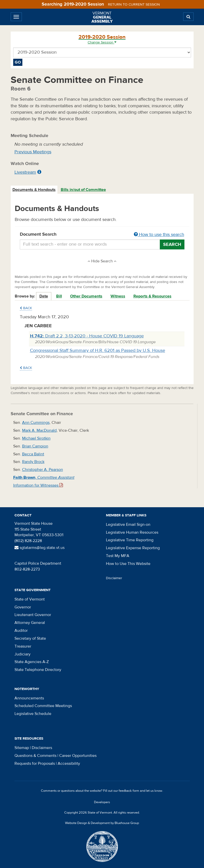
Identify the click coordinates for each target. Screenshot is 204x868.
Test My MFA (118, 556)
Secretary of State (30, 638)
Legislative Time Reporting (130, 540)
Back (26, 308)
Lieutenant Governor (33, 615)
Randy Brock (33, 462)
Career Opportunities (78, 756)
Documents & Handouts (34, 190)
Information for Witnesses (38, 485)
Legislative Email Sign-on (128, 525)
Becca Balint (33, 454)
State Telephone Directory (38, 670)
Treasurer (23, 646)
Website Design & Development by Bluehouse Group (102, 823)
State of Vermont (30, 599)
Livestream (25, 172)
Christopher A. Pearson (43, 470)
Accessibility (69, 764)
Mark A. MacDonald (39, 430)
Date (44, 296)
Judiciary (22, 654)
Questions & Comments (35, 756)
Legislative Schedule (33, 714)
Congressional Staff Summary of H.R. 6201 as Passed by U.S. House (98, 350)
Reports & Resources (152, 296)
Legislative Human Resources (132, 532)
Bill (59, 296)
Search (172, 244)
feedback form (129, 791)
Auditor (21, 631)
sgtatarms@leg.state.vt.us (40, 548)
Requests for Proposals (35, 764)
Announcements (29, 698)
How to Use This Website (128, 564)
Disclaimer (114, 578)
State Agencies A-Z (32, 662)
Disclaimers (42, 748)
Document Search (102, 235)
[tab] (34, 190)
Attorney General (30, 623)
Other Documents (86, 296)
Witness (118, 296)
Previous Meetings (33, 152)
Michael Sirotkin (36, 438)
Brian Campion (35, 446)
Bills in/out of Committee (83, 190)
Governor (23, 607)
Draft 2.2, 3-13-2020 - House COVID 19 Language (87, 336)
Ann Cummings (36, 423)
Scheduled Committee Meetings (43, 706)
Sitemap (22, 748)
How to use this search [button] (159, 235)
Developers (102, 802)
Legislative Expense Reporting (133, 548)
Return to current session (134, 5)
